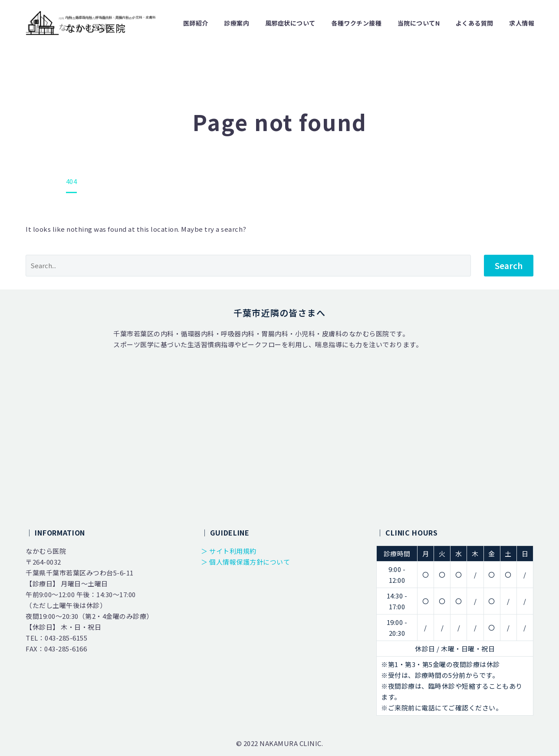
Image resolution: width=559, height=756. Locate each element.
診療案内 (237, 23)
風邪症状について (290, 23)
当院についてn (419, 23)
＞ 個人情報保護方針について (245, 562)
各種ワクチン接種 (356, 23)
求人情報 (522, 23)
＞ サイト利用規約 (229, 551)
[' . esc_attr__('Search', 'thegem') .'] (248, 266)
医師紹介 (196, 23)
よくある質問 (475, 23)
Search (509, 265)
